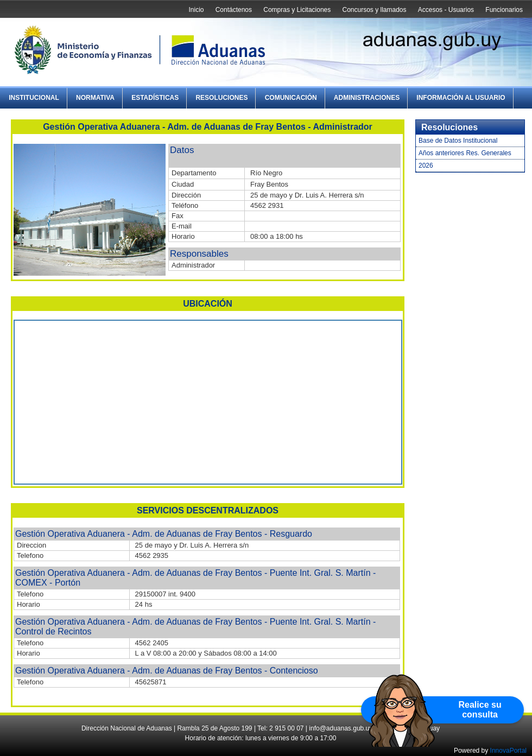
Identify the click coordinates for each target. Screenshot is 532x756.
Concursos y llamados (374, 10)
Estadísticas (155, 98)
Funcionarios (504, 10)
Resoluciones (221, 98)
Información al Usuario (461, 98)
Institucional (34, 98)
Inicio (196, 10)
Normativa (95, 98)
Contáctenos (234, 10)
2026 (426, 166)
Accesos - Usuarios (446, 10)
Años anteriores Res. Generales (465, 153)
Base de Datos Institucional (458, 141)
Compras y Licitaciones (297, 10)
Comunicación (291, 98)
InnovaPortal (508, 751)
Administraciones (367, 98)
